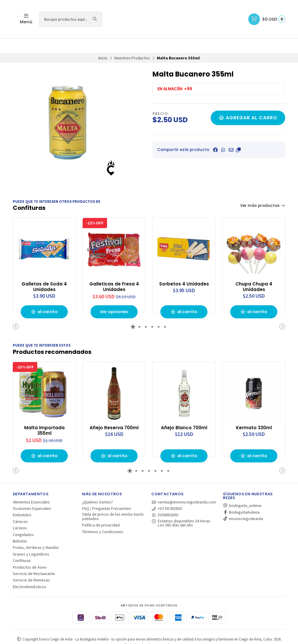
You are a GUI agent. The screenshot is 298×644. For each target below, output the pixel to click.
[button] (238, 135)
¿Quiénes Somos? (97, 487)
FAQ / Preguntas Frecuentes (107, 493)
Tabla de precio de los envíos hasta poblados (113, 501)
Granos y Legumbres (31, 539)
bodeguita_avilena (242, 490)
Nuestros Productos (132, 43)
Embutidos (22, 500)
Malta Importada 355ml (44, 415)
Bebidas (20, 526)
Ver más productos (263, 191)
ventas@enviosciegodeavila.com (184, 487)
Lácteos (20, 513)
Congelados (23, 519)
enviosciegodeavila (243, 503)
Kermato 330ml (254, 412)
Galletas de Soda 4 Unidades (44, 272)
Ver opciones (114, 297)
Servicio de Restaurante (34, 558)
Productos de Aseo (30, 552)
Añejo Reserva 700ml (114, 412)
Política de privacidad (101, 510)
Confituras (22, 545)
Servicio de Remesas (31, 565)
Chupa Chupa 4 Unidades (254, 272)
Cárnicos (20, 506)
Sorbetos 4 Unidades (184, 269)
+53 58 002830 (167, 493)
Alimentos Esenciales (31, 487)
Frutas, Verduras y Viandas (36, 532)
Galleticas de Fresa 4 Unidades (114, 272)
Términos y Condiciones (103, 516)
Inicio (103, 43)
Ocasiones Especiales (32, 493)
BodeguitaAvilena (241, 497)
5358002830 (165, 500)
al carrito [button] (44, 297)
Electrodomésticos (30, 571)
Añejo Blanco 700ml (184, 412)
